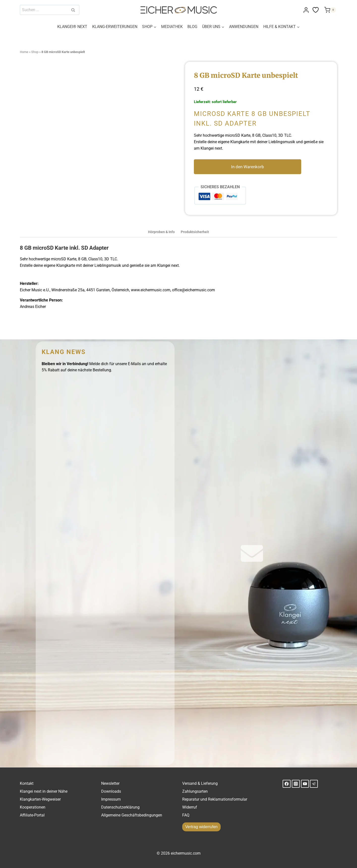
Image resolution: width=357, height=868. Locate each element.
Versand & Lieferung (200, 783)
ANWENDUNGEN (244, 27)
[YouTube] (305, 784)
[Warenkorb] (329, 10)
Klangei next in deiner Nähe (44, 791)
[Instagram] (296, 784)
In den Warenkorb (251, 167)
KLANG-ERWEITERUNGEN (115, 27)
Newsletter (110, 783)
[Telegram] (314, 784)
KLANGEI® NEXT (72, 27)
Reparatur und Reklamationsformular (215, 799)
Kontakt (27, 783)
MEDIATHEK (172, 27)
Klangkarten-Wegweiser (40, 799)
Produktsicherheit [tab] (195, 232)
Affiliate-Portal (32, 815)
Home (24, 52)
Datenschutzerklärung (120, 807)
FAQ (186, 815)
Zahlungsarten (195, 791)
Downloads (111, 791)
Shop (35, 52)
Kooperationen (33, 807)
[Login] (306, 10)
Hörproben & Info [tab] (161, 232)
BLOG (192, 27)
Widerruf (190, 807)
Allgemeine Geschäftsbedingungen (132, 815)
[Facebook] (287, 784)
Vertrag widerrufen (201, 827)
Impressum (111, 799)
